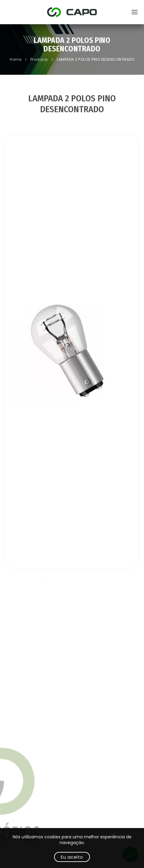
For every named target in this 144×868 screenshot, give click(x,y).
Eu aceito (72, 857)
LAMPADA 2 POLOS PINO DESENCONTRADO (96, 60)
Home (16, 60)
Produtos (40, 60)
